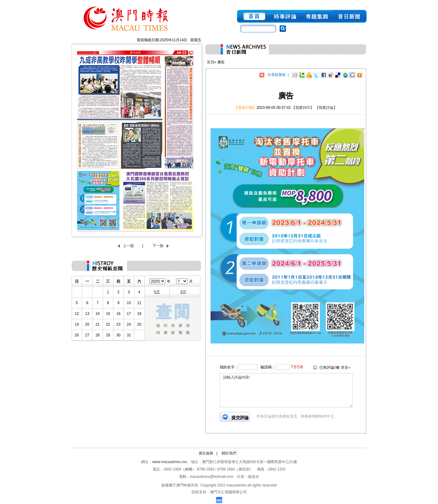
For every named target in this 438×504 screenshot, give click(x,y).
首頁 (211, 62)
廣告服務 (206, 453)
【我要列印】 (303, 108)
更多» (346, 367)
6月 (157, 292)
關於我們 (229, 453)
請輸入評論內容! (286, 390)
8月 (183, 292)
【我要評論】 (326, 108)
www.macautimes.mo (170, 462)
